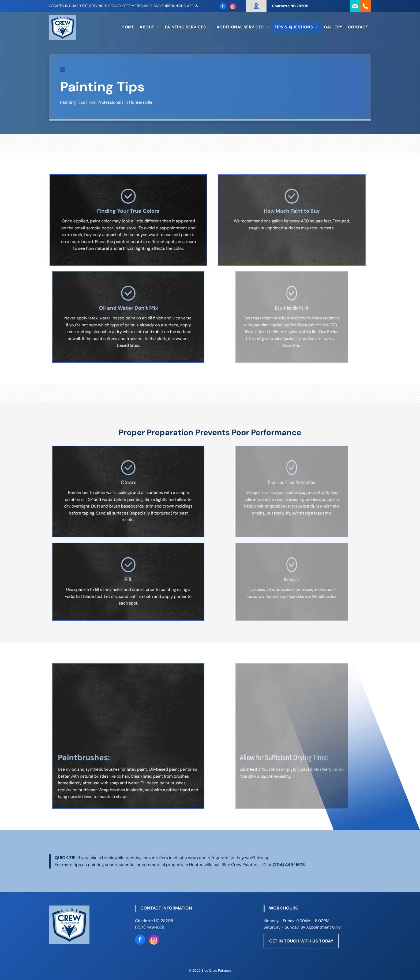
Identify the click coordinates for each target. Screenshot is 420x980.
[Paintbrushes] (128, 704)
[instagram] (233, 7)
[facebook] (223, 7)
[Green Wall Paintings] (292, 704)
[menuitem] (128, 27)
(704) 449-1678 (289, 865)
